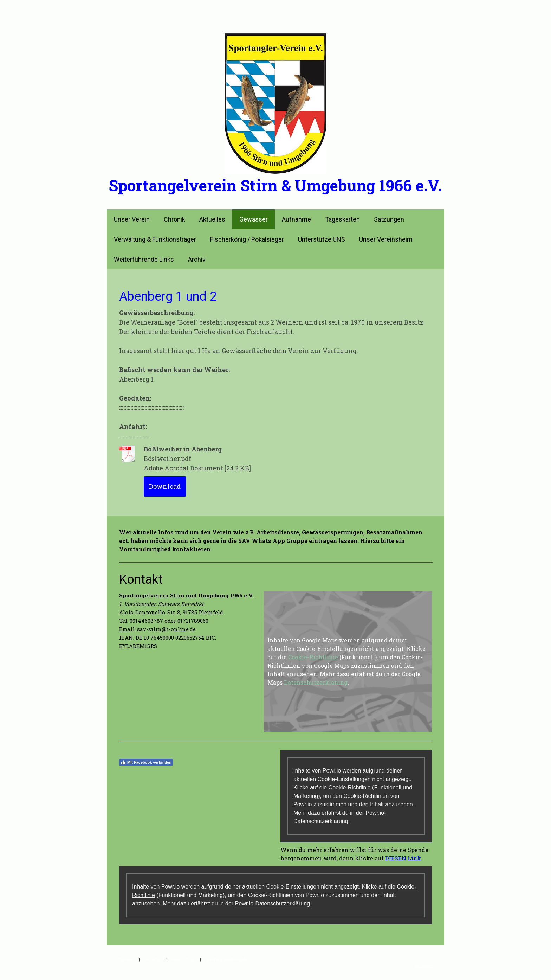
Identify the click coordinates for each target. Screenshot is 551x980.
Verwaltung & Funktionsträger (155, 239)
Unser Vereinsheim (386, 239)
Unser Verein (132, 219)
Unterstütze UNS (322, 239)
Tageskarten (342, 219)
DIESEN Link (403, 858)
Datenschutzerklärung (316, 682)
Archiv (197, 259)
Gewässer (254, 219)
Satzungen (389, 219)
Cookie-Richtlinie (313, 657)
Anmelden (424, 966)
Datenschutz (153, 959)
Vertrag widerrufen (227, 959)
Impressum (128, 959)
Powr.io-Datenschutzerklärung (273, 904)
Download (165, 486)
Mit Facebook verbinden (146, 762)
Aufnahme (296, 219)
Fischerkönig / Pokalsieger (247, 239)
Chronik (174, 219)
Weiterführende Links (144, 259)
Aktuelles (212, 219)
